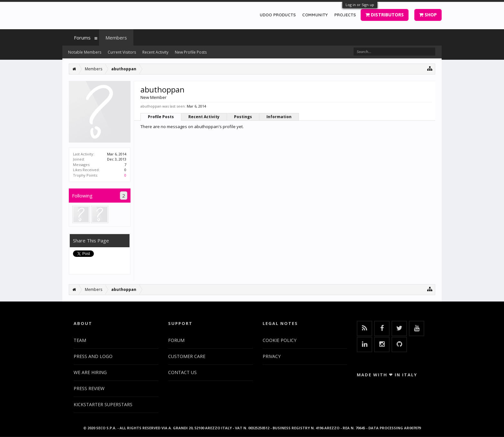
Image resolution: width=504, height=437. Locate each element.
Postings (243, 117)
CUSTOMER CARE (187, 356)
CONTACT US (182, 372)
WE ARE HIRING (90, 372)
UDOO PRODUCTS (278, 15)
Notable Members (85, 52)
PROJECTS (345, 15)
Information (279, 117)
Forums (82, 38)
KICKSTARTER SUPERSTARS (103, 404)
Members (116, 38)
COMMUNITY (315, 15)
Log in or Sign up (360, 5)
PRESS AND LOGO (93, 356)
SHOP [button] (428, 15)
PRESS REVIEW (89, 388)
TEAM (80, 340)
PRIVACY (272, 356)
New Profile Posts (191, 52)
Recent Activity (204, 117)
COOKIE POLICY (279, 340)
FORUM (176, 340)
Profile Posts (161, 117)
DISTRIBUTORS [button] (385, 15)
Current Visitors (122, 52)
